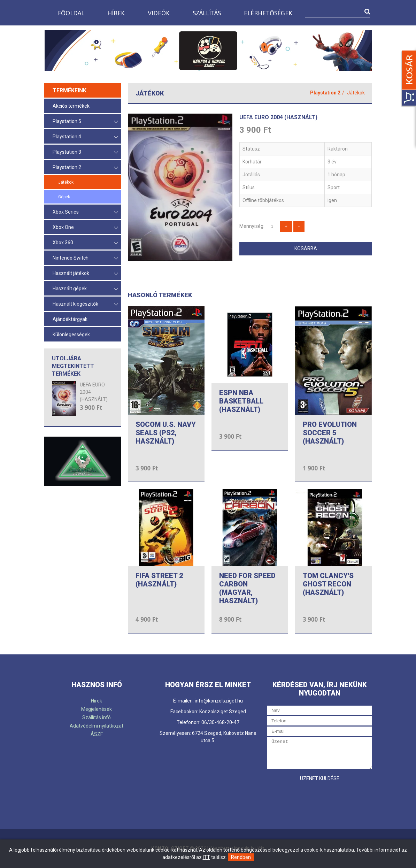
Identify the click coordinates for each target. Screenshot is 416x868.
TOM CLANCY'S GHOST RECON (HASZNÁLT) (328, 584)
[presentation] (320, 799)
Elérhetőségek (268, 13)
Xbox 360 (85, 243)
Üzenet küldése (320, 778)
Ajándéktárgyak (70, 319)
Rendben (241, 857)
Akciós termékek (71, 106)
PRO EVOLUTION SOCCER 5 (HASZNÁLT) (330, 433)
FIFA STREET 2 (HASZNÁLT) (159, 580)
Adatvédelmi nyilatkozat (97, 726)
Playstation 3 (85, 152)
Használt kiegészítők (85, 304)
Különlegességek (71, 335)
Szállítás (207, 13)
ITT (206, 857)
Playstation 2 (85, 168)
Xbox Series (85, 212)
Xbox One (85, 228)
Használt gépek (85, 289)
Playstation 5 (85, 122)
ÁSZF (97, 734)
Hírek (116, 13)
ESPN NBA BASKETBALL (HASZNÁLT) (241, 401)
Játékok (66, 182)
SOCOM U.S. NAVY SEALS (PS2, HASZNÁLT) (166, 433)
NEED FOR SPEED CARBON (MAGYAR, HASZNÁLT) (247, 588)
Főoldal (71, 13)
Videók (159, 13)
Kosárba (306, 248)
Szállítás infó (97, 717)
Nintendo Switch (85, 258)
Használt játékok (85, 274)
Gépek (64, 197)
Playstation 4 (85, 137)
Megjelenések (97, 709)
